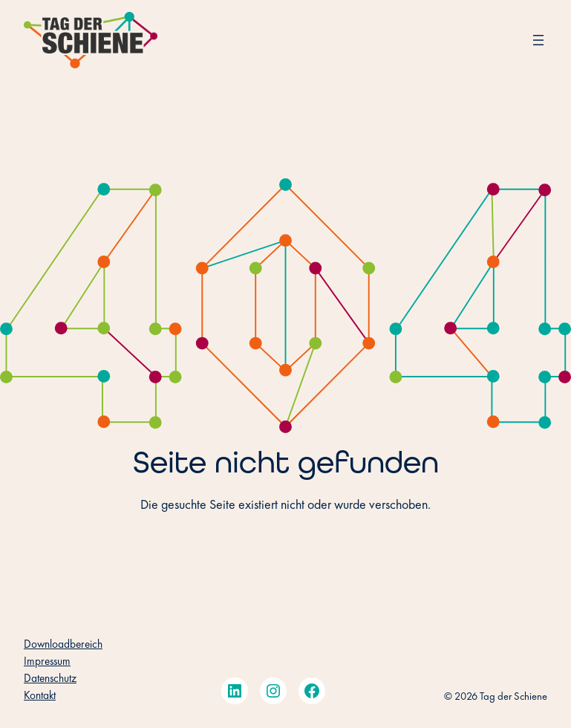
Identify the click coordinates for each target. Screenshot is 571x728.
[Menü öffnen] (538, 40)
